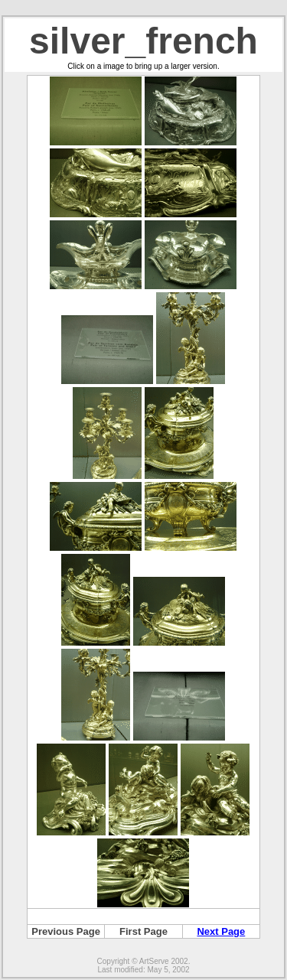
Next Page (221, 931)
